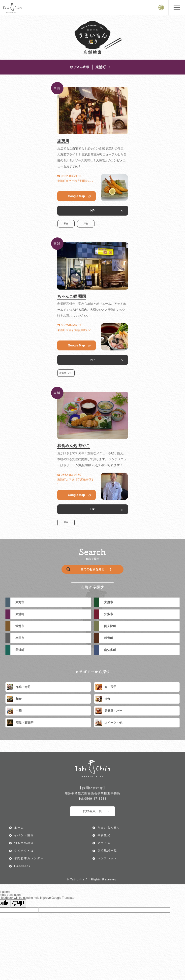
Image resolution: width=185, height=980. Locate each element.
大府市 (109, 602)
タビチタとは (24, 851)
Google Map (77, 196)
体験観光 (104, 835)
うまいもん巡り (109, 828)
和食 (66, 224)
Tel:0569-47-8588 (93, 799)
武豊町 (109, 638)
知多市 (109, 614)
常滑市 (20, 626)
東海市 (20, 602)
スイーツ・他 (109, 723)
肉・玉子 (106, 687)
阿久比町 (110, 626)
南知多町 (110, 650)
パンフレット (107, 858)
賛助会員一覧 (96, 811)
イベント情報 (24, 835)
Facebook (22, 866)
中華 (14, 711)
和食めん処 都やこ (74, 446)
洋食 (86, 224)
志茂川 (63, 141)
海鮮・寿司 (19, 687)
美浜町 (20, 650)
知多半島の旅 (24, 843)
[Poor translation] (18, 903)
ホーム (19, 828)
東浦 (57, 88)
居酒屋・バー (66, 373)
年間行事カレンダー (29, 858)
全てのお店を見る (89, 569)
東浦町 (103, 67)
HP (93, 211)
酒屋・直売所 (20, 723)
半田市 (20, 638)
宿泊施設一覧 (107, 851)
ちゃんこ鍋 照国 (72, 296)
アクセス (104, 843)
